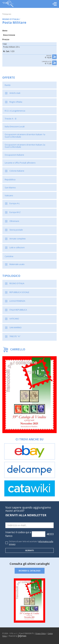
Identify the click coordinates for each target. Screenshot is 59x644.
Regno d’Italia (16, 102)
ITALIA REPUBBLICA (18, 310)
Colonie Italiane (17, 171)
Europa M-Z (15, 212)
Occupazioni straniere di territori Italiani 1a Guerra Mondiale (25, 136)
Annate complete (18, 239)
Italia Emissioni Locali (15, 126)
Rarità (8, 85)
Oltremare (14, 221)
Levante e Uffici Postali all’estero (20, 163)
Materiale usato (17, 264)
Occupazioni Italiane (14, 155)
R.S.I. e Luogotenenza (15, 111)
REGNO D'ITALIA (17, 283)
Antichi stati (15, 93)
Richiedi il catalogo (30, 571)
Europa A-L (15, 203)
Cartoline (9, 256)
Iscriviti (29, 550)
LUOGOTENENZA (17, 301)
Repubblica (10, 179)
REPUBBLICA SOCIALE (19, 292)
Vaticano (9, 195)
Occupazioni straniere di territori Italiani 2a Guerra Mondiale (25, 146)
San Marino (10, 188)
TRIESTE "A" (15, 336)
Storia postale (16, 230)
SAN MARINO (15, 327)
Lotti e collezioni (17, 247)
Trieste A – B (11, 119)
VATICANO (14, 319)
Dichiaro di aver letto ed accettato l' (31, 543)
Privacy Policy (41, 633)
